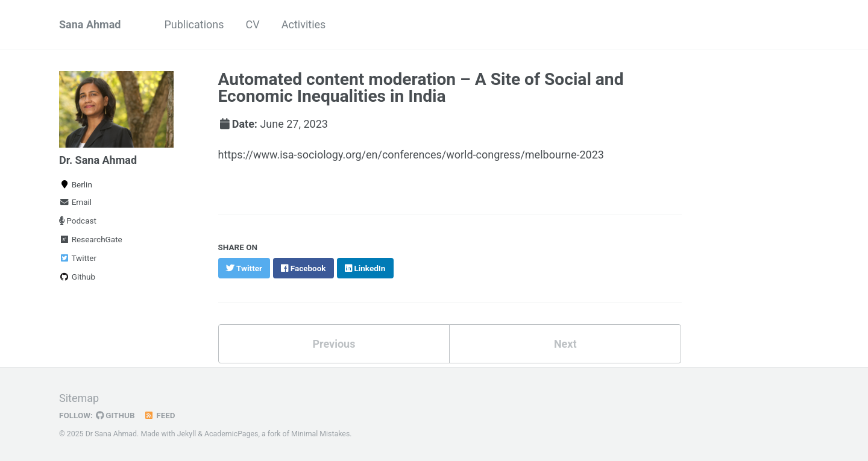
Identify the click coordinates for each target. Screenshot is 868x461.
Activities (304, 24)
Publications (194, 24)
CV (253, 24)
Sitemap (79, 398)
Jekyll (187, 434)
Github (77, 277)
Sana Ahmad (90, 24)
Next (565, 344)
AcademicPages (231, 434)
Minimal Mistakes (320, 434)
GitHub (115, 415)
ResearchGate (91, 239)
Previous (334, 344)
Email (75, 202)
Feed (160, 415)
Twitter (78, 258)
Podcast (78, 221)
